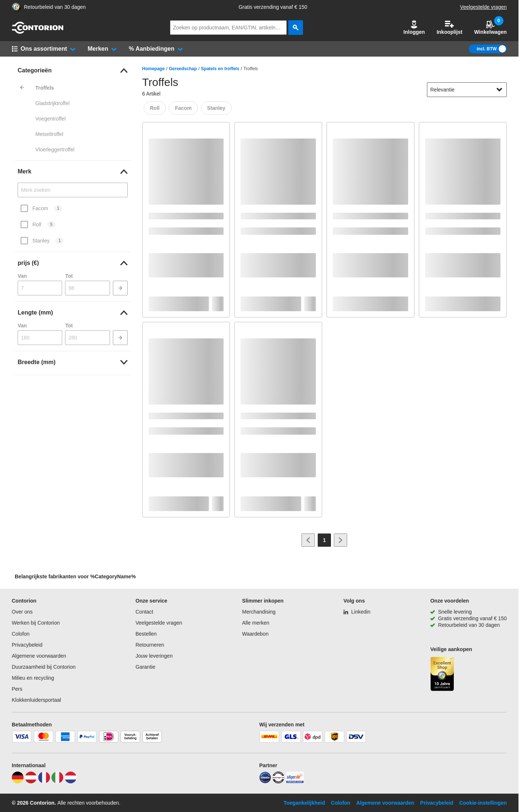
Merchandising (259, 612)
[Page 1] (324, 540)
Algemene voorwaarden (39, 656)
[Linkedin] (357, 612)
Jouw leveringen (154, 656)
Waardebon (255, 634)
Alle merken (256, 623)
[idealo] (265, 782)
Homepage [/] (154, 69)
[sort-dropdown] (467, 90)
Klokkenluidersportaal (36, 700)
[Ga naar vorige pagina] (308, 540)
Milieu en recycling (33, 678)
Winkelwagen (490, 27)
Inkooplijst (449, 27)
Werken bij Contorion (36, 623)
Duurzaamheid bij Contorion (44, 667)
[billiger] (295, 782)
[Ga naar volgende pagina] (341, 540)
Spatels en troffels (220, 69)
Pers (17, 689)
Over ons (22, 612)
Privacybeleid (27, 645)
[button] (414, 28)
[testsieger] (278, 782)
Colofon (21, 634)
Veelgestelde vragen (483, 7)
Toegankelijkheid (304, 803)
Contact (145, 612)
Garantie (146, 667)
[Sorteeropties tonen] (499, 90)
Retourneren (150, 645)
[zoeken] (296, 28)
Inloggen (414, 27)
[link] (73, 71)
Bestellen (146, 634)
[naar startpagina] (38, 32)
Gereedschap (183, 69)
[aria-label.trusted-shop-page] (16, 7)
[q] (228, 28)
